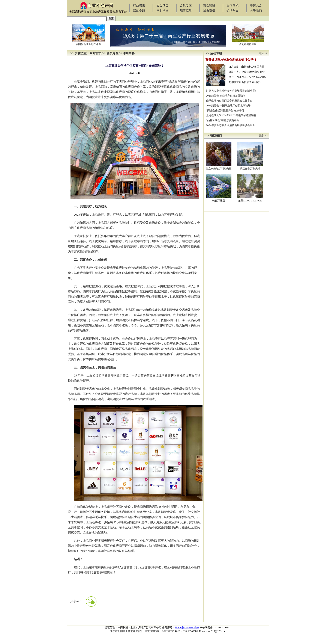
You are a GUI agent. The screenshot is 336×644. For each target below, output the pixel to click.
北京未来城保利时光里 (219, 169)
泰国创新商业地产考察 (88, 44)
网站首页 (96, 53)
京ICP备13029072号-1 (187, 627)
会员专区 (112, 53)
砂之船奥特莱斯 (248, 44)
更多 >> (263, 53)
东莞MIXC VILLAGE (250, 201)
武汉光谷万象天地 (250, 169)
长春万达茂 (219, 201)
